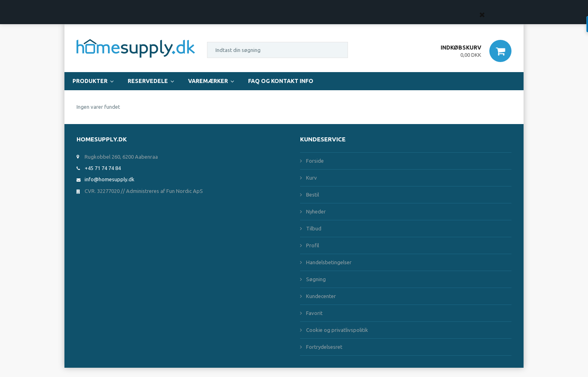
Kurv (312, 178)
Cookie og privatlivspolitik (337, 330)
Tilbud (314, 228)
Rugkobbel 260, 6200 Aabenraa (121, 157)
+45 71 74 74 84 (103, 168)
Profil (313, 245)
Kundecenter (321, 296)
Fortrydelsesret (324, 347)
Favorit (314, 313)
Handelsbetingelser (329, 262)
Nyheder (316, 211)
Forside (315, 161)
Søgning (316, 279)
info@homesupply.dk (110, 179)
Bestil (313, 195)
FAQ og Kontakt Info (281, 81)
